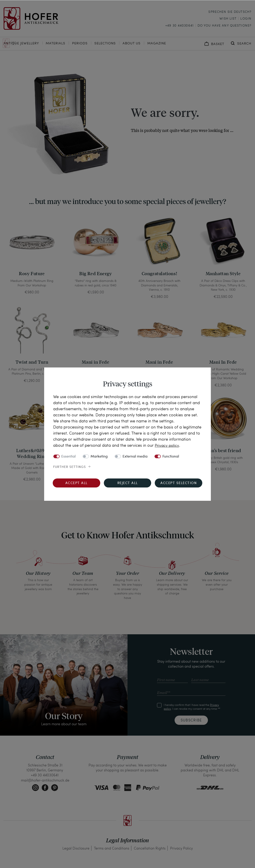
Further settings (69, 467)
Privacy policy (167, 445)
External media (135, 456)
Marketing (99, 456)
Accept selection (179, 483)
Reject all (128, 483)
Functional (171, 456)
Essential (68, 456)
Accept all (76, 483)
